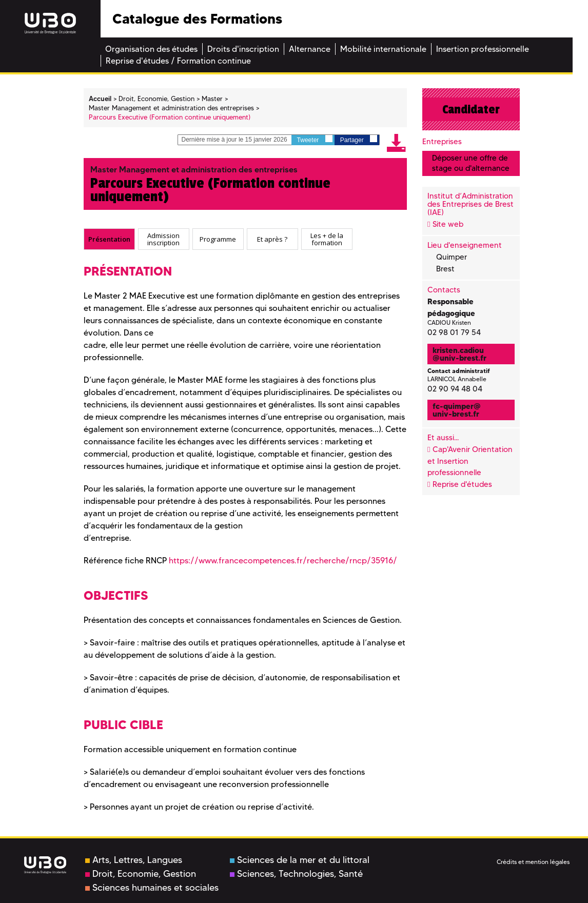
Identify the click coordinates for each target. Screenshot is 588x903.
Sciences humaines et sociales (152, 888)
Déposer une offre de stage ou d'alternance (471, 163)
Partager (359, 139)
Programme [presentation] (218, 239)
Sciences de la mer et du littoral (300, 860)
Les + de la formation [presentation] (327, 239)
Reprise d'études (462, 484)
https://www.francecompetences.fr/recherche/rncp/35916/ (283, 561)
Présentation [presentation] (109, 239)
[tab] (109, 239)
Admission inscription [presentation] (163, 239)
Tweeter (315, 139)
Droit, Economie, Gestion (141, 874)
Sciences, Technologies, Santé (296, 874)
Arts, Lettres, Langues (134, 860)
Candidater (471, 109)
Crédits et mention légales (533, 862)
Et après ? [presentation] (272, 239)
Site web (448, 224)
